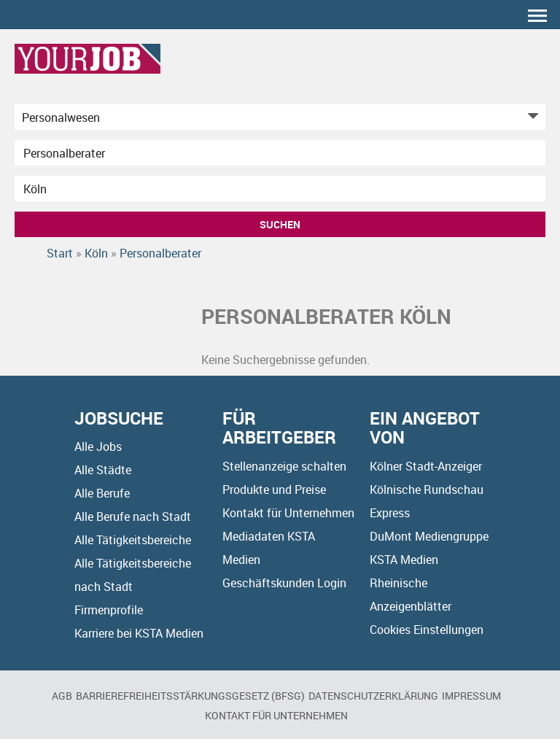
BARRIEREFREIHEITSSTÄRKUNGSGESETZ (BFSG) (190, 696)
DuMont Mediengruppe (429, 536)
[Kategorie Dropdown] (531, 117)
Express (390, 513)
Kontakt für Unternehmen (288, 513)
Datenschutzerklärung (373, 696)
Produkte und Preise (274, 490)
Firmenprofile (109, 610)
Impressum (471, 696)
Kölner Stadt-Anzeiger (426, 466)
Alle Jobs (98, 446)
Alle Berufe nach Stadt (133, 516)
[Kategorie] (265, 117)
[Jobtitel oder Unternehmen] (280, 153)
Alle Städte (103, 470)
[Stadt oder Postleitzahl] (280, 189)
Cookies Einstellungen (427, 630)
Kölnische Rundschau (427, 490)
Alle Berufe (102, 493)
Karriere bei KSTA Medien (139, 633)
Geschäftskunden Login (284, 583)
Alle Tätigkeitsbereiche (133, 540)
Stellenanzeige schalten (284, 466)
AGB (62, 696)
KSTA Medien (404, 560)
